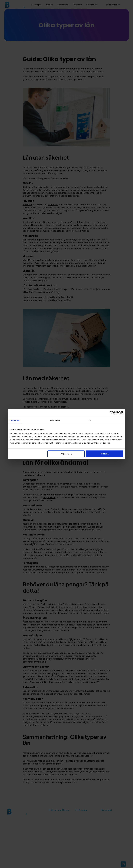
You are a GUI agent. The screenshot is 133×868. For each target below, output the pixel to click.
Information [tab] (54, 420)
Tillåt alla (104, 454)
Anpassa (66, 454)
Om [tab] (90, 420)
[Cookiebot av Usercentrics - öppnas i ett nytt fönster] (112, 413)
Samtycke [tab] (15, 420)
